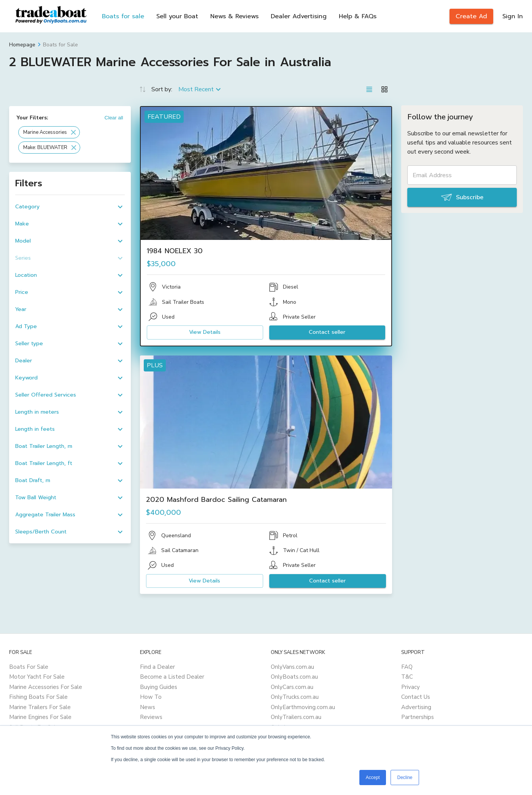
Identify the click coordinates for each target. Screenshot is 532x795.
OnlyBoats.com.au (294, 677)
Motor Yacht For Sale (37, 677)
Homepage (22, 45)
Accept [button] (373, 778)
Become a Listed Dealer (172, 677)
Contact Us (416, 697)
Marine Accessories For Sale (46, 687)
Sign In (513, 16)
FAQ (407, 667)
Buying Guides (159, 687)
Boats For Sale (29, 667)
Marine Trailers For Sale (40, 707)
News (148, 707)
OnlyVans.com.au (292, 667)
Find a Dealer (157, 667)
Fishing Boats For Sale (38, 697)
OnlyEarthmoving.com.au (303, 707)
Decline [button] (405, 778)
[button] (49, 132)
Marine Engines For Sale (40, 717)
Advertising (416, 707)
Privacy (411, 687)
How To (151, 697)
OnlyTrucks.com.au (295, 697)
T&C (407, 677)
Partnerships (418, 717)
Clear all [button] (114, 118)
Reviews (151, 717)
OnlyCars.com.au (292, 687)
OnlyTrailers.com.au (296, 717)
